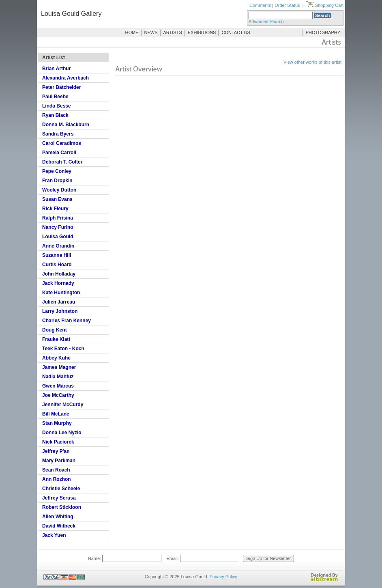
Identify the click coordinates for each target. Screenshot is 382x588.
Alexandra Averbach (65, 78)
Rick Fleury (55, 209)
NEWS (151, 32)
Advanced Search (266, 22)
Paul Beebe (55, 97)
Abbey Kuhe (56, 358)
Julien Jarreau (59, 302)
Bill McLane (56, 414)
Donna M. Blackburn (66, 125)
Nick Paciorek (58, 442)
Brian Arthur (56, 69)
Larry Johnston (60, 311)
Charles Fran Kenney (67, 321)
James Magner (59, 367)
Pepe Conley (57, 171)
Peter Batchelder (61, 87)
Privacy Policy (223, 577)
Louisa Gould (58, 237)
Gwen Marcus (58, 386)
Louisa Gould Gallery (71, 14)
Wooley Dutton (59, 190)
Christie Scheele (61, 489)
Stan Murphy (57, 423)
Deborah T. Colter (62, 162)
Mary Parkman (59, 461)
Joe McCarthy (58, 395)
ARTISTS (173, 32)
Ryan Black (55, 115)
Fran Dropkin (57, 181)
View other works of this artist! (313, 62)
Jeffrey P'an (56, 451)
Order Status (287, 5)
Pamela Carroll (59, 153)
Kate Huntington (61, 293)
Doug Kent (55, 330)
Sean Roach (56, 470)
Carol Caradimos (62, 143)
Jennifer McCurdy (63, 405)
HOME (132, 32)
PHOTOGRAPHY (323, 32)
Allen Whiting (58, 517)
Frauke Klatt (56, 339)
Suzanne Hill (57, 255)
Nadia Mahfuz (58, 377)
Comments (260, 5)
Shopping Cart (325, 5)
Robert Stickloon (62, 507)
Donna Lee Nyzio (62, 433)
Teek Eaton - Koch (63, 349)
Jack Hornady (58, 283)
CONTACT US (236, 32)
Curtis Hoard (57, 265)
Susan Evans (57, 199)
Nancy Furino (58, 227)
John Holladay (59, 274)
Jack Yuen (54, 535)
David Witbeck (59, 526)
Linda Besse (57, 106)
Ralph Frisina (58, 218)
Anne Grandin (58, 246)
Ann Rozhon (57, 479)
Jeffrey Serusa (59, 498)
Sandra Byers (58, 134)
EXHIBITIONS (202, 32)
